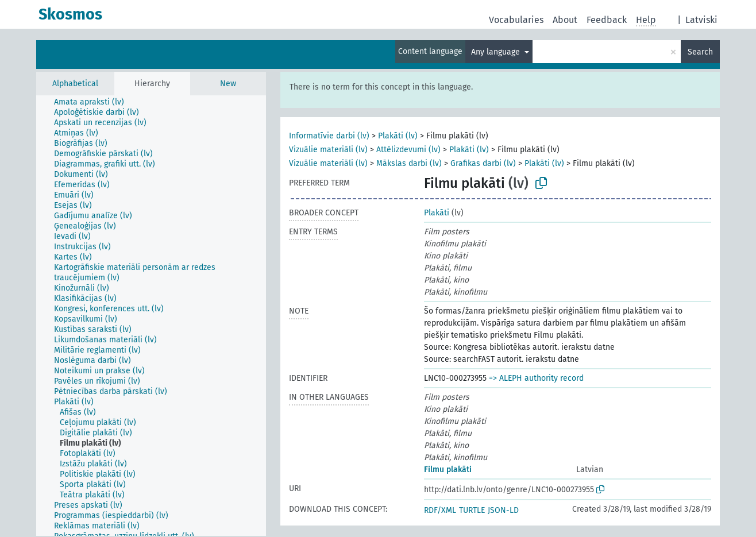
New (228, 84)
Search (700, 52)
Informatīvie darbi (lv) (329, 136)
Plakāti (437, 213)
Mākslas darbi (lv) (409, 163)
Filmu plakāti (448, 470)
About (565, 20)
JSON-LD (503, 510)
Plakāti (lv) (398, 136)
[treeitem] (94, 102)
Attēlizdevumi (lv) (408, 150)
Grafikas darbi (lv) (483, 163)
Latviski (701, 20)
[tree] (151, 316)
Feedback (607, 20)
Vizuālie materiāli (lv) (328, 150)
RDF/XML (440, 510)
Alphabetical (75, 84)
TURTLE (472, 510)
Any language (497, 52)
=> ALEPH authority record (536, 378)
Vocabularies (516, 20)
